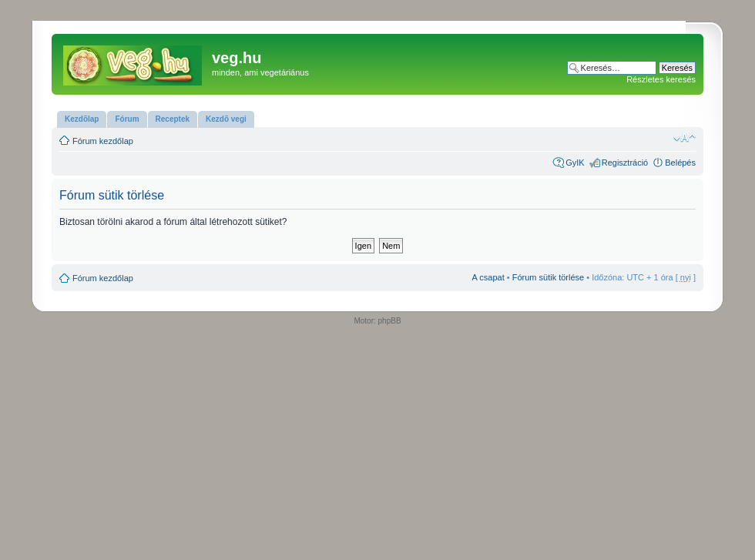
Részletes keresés (661, 79)
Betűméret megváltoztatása (685, 138)
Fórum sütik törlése (549, 277)
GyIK (575, 163)
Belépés (680, 163)
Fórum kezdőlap (103, 141)
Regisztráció (625, 163)
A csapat (488, 277)
